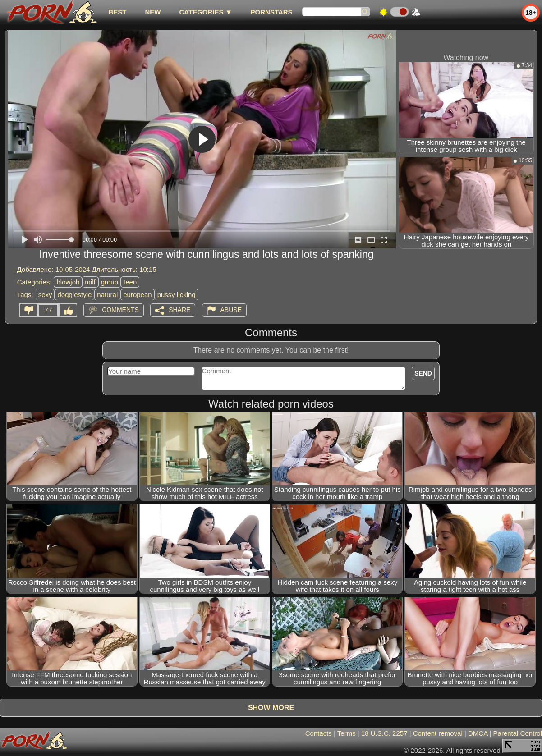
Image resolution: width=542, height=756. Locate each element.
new (153, 12)
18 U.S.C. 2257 (384, 733)
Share (179, 310)
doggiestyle (74, 295)
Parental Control (518, 733)
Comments (120, 310)
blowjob (68, 282)
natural (107, 295)
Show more (271, 708)
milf (90, 282)
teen (130, 282)
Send (423, 373)
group (110, 282)
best (117, 12)
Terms (347, 733)
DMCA (478, 733)
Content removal (438, 733)
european (137, 295)
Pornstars (272, 12)
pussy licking (177, 295)
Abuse (231, 310)
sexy (45, 295)
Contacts (319, 733)
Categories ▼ (205, 12)
